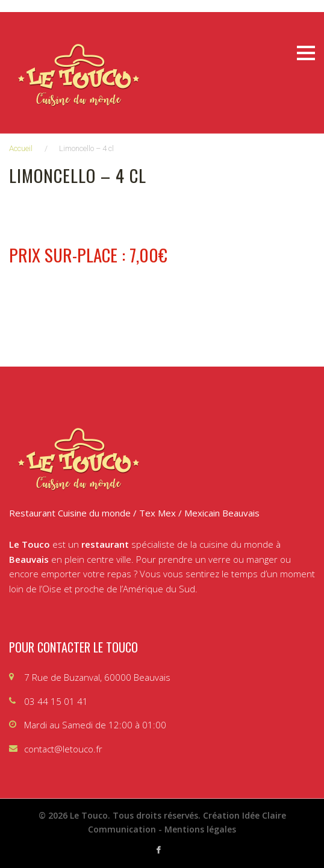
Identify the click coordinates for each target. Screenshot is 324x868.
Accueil (21, 148)
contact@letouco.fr (63, 749)
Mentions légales (200, 829)
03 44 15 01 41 (56, 701)
